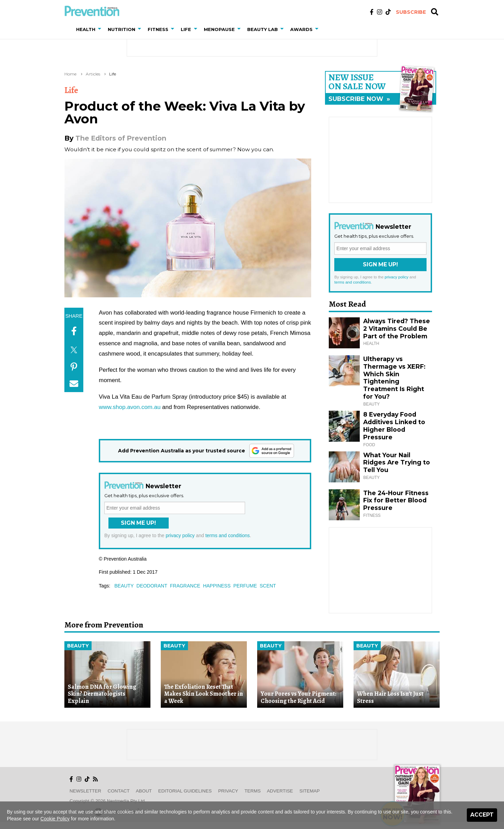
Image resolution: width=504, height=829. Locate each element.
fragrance (185, 586)
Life (113, 74)
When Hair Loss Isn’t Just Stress (390, 697)
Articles (93, 74)
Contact (119, 791)
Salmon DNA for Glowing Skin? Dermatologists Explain (102, 694)
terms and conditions (227, 535)
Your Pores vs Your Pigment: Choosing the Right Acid (298, 697)
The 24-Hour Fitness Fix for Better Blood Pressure (396, 500)
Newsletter (85, 791)
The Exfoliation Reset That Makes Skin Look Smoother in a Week (204, 694)
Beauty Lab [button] (262, 29)
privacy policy (180, 535)
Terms (253, 791)
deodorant (152, 586)
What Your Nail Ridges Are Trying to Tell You (397, 463)
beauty (124, 586)
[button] (101, 29)
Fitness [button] (158, 29)
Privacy (228, 791)
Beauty (78, 646)
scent (268, 586)
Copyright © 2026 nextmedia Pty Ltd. (108, 801)
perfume (245, 586)
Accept (482, 815)
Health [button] (86, 29)
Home (70, 74)
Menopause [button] (219, 29)
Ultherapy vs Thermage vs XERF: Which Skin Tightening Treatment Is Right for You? (394, 378)
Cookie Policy (55, 819)
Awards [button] (301, 29)
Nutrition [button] (122, 29)
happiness (217, 586)
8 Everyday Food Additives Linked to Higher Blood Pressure (394, 426)
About (144, 791)
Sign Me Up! (138, 523)
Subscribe (411, 12)
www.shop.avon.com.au (130, 407)
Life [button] (186, 29)
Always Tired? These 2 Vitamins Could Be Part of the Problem (397, 329)
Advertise (280, 791)
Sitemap (310, 791)
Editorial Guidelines (185, 791)
